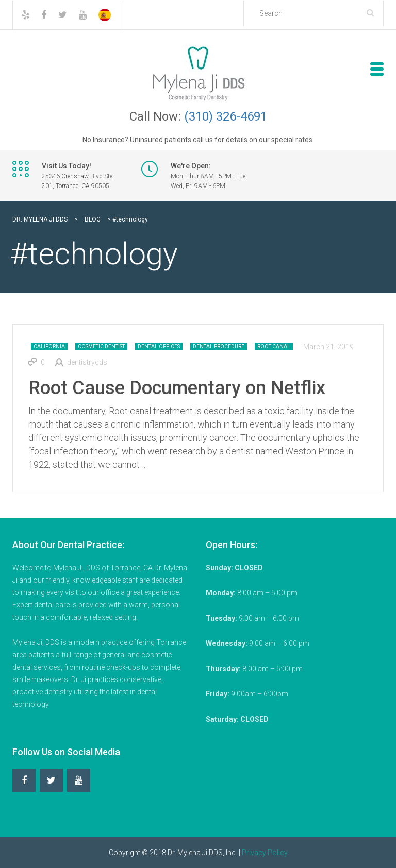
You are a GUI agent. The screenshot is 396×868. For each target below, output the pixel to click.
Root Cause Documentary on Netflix (177, 388)
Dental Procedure (219, 346)
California (49, 346)
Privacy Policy (265, 853)
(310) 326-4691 (226, 116)
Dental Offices (159, 346)
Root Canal (274, 346)
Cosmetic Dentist (101, 346)
